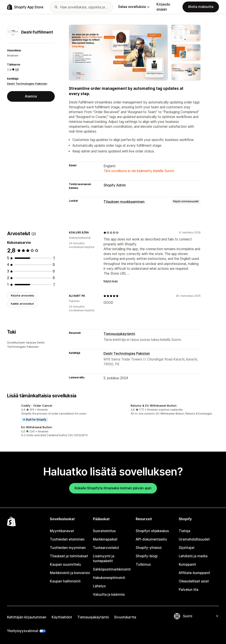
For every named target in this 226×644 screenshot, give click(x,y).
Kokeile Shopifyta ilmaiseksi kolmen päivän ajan (113, 488)
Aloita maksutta (201, 7)
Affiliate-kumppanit (194, 573)
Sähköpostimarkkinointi (112, 569)
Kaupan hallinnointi (65, 581)
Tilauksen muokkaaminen (124, 202)
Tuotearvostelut (106, 548)
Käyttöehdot (62, 617)
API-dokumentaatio (151, 539)
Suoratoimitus (104, 531)
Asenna (31, 96)
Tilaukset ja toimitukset (69, 556)
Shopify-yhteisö (149, 548)
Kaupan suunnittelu (65, 564)
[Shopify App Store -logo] (25, 7)
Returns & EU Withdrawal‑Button (154, 406)
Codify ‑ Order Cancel (37, 406)
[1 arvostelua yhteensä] (54, 258)
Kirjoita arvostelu (23, 295)
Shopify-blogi (147, 556)
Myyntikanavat (62, 531)
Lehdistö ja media (193, 556)
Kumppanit (187, 564)
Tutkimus (143, 564)
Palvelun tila (189, 590)
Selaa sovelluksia (134, 7)
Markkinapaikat (105, 539)
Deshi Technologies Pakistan (27, 84)
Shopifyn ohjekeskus (152, 531)
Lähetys (99, 586)
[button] (58, 413)
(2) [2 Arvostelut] (17, 69)
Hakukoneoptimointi (109, 578)
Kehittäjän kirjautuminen (27, 617)
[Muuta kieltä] (200, 616)
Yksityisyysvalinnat (23, 631)
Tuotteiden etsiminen (67, 539)
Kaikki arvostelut (22, 304)
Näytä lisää (111, 281)
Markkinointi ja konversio (70, 573)
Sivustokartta (125, 617)
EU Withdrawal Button (37, 427)
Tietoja (185, 531)
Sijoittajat (187, 548)
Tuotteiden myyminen (68, 548)
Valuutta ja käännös (109, 594)
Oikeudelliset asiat (194, 581)
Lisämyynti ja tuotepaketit (104, 559)
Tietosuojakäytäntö (119, 334)
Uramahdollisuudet (194, 539)
